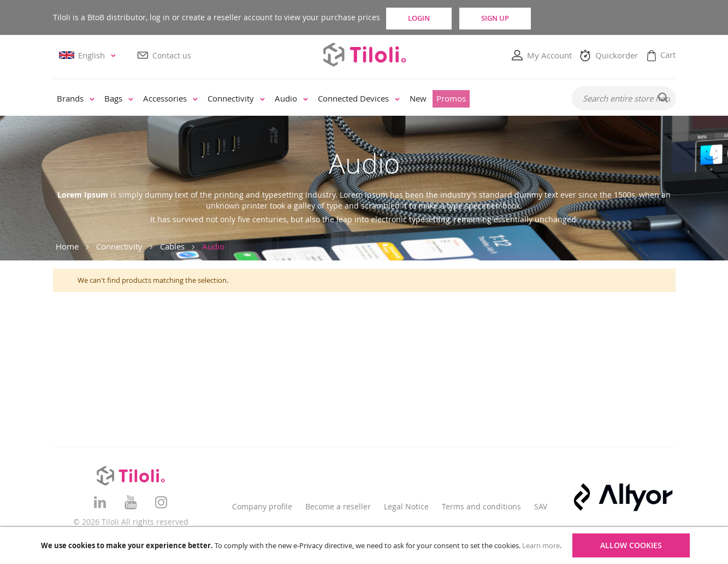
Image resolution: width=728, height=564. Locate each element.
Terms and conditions (481, 506)
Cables (172, 246)
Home (67, 246)
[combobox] (624, 99)
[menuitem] (76, 99)
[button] (89, 56)
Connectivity (119, 246)
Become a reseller (338, 506)
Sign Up (529, 17)
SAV (541, 506)
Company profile (262, 506)
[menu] (305, 99)
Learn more (541, 545)
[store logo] (364, 55)
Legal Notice (406, 506)
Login (433, 17)
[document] (365, 545)
